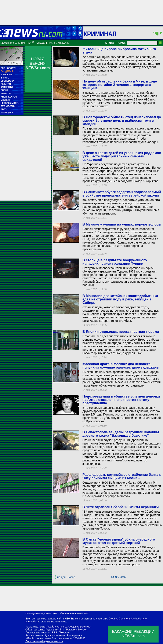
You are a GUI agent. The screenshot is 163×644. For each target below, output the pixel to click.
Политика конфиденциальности (44, 641)
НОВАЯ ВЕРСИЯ (38, 63)
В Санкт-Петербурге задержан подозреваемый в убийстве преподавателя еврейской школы (122, 194)
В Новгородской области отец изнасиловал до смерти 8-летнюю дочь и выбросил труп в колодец (122, 120)
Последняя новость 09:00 (76, 614)
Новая (39, 636)
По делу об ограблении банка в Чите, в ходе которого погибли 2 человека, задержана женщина (120, 85)
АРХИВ (109, 43)
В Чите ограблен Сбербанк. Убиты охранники (120, 507)
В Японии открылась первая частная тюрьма (121, 332)
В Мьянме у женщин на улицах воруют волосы (122, 224)
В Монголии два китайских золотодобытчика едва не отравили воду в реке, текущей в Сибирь (120, 299)
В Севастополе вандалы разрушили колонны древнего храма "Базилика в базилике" (121, 434)
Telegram (64, 633)
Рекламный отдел (77, 630)
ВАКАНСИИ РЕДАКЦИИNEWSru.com (133, 634)
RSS (54, 633)
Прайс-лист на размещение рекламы (69, 627)
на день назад (66, 577)
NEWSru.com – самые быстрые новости (49, 638)
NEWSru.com (8, 43)
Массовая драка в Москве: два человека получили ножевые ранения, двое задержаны (121, 366)
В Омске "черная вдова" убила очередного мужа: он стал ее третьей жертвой (119, 541)
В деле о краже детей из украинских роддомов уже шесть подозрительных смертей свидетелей (122, 156)
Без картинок (75, 636)
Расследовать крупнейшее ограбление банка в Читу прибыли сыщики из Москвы (122, 476)
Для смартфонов (55, 636)
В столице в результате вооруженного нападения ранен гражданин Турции (115, 262)
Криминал (100, 34)
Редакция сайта (55, 630)
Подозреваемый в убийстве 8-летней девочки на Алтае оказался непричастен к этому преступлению (121, 400)
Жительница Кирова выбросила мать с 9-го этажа (119, 51)
